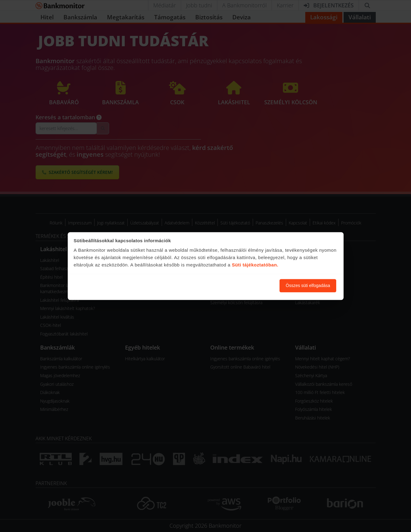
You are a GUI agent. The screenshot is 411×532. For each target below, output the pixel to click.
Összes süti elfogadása (308, 285)
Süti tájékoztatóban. (255, 265)
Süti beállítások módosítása (241, 285)
